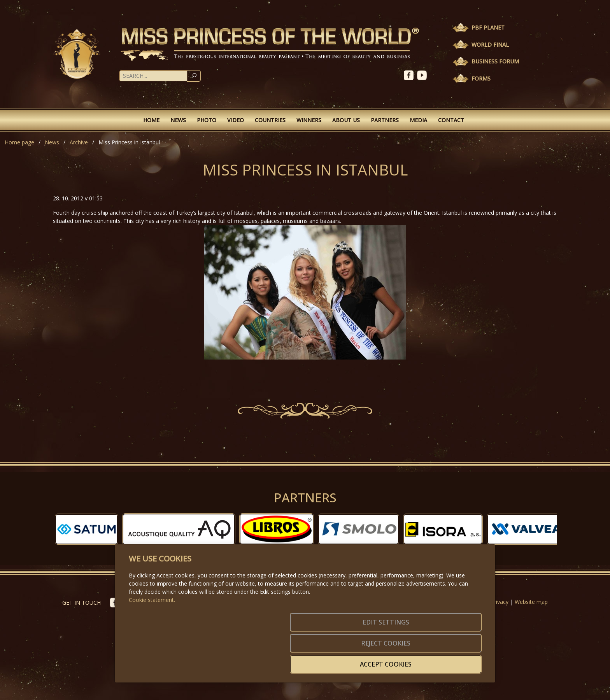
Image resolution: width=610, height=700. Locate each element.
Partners (385, 120)
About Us (346, 120)
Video (236, 120)
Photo (207, 120)
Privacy (500, 602)
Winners (309, 120)
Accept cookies (444, 660)
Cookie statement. (152, 632)
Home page (19, 142)
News (178, 120)
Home (151, 120)
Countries (270, 120)
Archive (79, 142)
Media (418, 120)
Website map (531, 602)
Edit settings (288, 660)
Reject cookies (366, 660)
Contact (451, 120)
